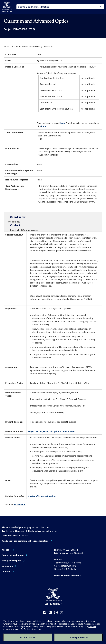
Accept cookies (28, 637)
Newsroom (7, 566)
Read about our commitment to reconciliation (25, 541)
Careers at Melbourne (13, 555)
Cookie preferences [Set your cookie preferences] (78, 637)
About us (6, 550)
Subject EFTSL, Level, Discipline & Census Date (51, 431)
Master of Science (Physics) (42, 496)
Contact (6, 571)
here (63, 123)
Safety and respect (11, 560)
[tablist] (60, 7)
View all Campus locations (67, 575)
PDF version (20, 504)
